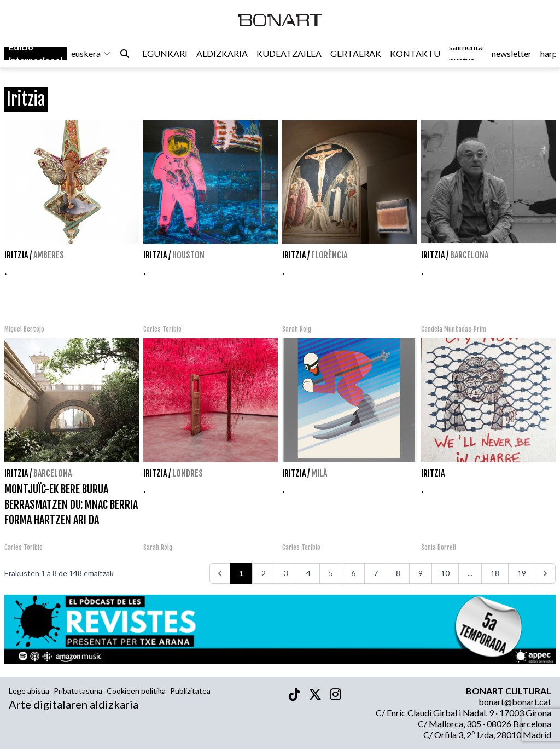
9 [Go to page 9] (421, 573)
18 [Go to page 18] (495, 573)
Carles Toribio (163, 329)
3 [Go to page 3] (286, 573)
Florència (329, 255)
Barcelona (469, 255)
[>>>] (545, 573)
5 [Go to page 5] (331, 573)
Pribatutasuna (78, 691)
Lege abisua (29, 691)
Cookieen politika (136, 691)
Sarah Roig (297, 329)
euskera (91, 56)
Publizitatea (190, 691)
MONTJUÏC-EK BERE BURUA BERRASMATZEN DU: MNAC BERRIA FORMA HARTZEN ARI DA (71, 505)
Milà (319, 473)
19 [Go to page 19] (522, 573)
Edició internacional (36, 56)
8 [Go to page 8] (398, 573)
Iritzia (16, 255)
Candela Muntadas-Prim (454, 329)
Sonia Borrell (439, 547)
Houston (188, 255)
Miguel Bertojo (24, 329)
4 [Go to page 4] (308, 573)
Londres (188, 473)
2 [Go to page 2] (264, 573)
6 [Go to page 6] (353, 573)
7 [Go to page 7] (376, 573)
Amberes (49, 255)
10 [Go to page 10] (445, 573)
